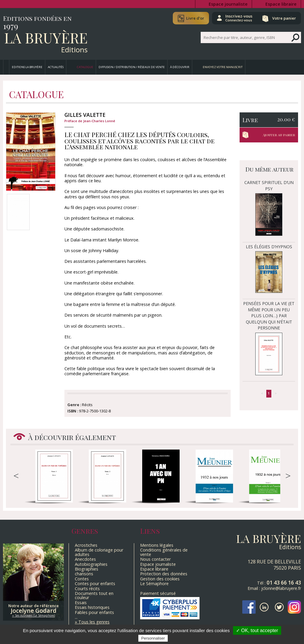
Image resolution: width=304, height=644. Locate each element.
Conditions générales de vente (164, 552)
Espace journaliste (228, 4)
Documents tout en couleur (94, 595)
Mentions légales (157, 545)
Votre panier (284, 18)
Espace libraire (281, 4)
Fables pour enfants (94, 612)
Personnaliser (153, 638)
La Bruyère (46, 37)
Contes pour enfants (95, 583)
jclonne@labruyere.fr (281, 588)
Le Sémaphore (154, 583)
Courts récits (87, 589)
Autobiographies (91, 564)
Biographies (87, 569)
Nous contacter (155, 559)
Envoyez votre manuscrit (223, 67)
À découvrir (180, 67)
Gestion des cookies (160, 579)
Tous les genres (94, 622)
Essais (81, 603)
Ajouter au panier (279, 135)
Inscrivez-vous (239, 18)
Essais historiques (92, 607)
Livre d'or (195, 18)
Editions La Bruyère (27, 67)
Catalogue (85, 67)
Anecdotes (85, 559)
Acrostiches (86, 545)
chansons (84, 574)
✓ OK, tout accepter (257, 630)
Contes (82, 579)
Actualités (56, 67)
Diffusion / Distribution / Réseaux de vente (132, 67)
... (76, 617)
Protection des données (164, 574)
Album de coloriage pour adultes (99, 552)
